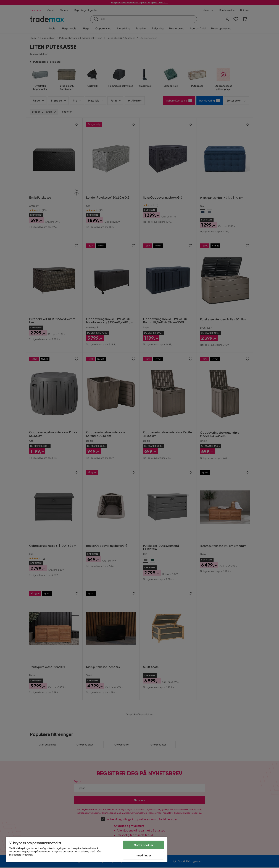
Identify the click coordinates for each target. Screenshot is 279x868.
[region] (87, 850)
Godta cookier (144, 845)
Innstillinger (143, 855)
